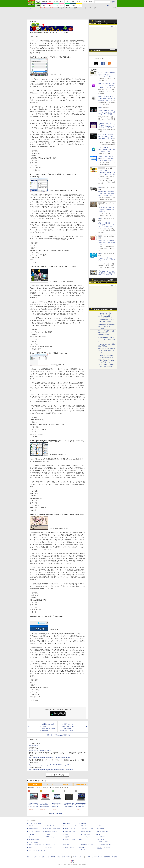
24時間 (99, 24)
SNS (90, 8)
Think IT (31, 826)
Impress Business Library (51, 831)
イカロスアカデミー (86, 837)
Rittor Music (66, 824)
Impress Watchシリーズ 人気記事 (103, 280)
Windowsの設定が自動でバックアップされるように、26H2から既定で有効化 (107, 315)
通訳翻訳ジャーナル (86, 831)
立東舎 (67, 834)
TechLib (83, 850)
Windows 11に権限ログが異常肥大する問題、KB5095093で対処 (106, 333)
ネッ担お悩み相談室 (34, 840)
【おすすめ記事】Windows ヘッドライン (105, 309)
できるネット (32, 848)
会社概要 (88, 857)
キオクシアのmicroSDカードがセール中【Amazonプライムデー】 (107, 260)
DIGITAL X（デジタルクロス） (52, 837)
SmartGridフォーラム (50, 826)
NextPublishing (48, 847)
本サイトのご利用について (34, 857)
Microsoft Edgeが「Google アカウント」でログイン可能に (107, 339)
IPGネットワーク (100, 839)
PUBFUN (98, 834)
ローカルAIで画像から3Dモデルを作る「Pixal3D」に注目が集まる (106, 209)
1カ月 (113, 24)
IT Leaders (32, 834)
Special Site (97, 50)
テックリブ (82, 848)
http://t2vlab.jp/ (33, 746)
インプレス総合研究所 (35, 831)
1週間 (106, 24)
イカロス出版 (83, 824)
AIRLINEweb (84, 826)
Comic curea (101, 829)
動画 (95, 8)
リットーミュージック (71, 826)
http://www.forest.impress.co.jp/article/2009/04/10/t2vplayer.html (49, 758)
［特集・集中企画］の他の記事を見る (58, 735)
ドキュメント (83, 8)
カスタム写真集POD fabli (104, 844)
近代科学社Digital (69, 847)
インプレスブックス (50, 844)
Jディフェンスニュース (87, 829)
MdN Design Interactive (87, 845)
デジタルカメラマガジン (35, 845)
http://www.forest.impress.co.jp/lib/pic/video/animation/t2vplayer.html (51, 770)
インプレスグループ (97, 857)
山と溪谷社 (66, 837)
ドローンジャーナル (34, 837)
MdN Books (84, 842)
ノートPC (35, 785)
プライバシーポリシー (78, 857)
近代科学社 (66, 845)
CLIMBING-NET (69, 842)
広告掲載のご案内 (55, 857)
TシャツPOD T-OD (70, 831)
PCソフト (50, 785)
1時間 (93, 24)
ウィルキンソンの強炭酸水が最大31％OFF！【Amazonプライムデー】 (107, 242)
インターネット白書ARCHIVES (37, 850)
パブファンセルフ (102, 836)
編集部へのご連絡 (66, 857)
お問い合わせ (46, 857)
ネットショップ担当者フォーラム (53, 829)
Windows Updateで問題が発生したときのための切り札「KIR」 (107, 351)
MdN (81, 840)
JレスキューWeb (85, 834)
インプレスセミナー (50, 834)
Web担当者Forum (33, 829)
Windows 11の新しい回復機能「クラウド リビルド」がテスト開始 (106, 326)
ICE (96, 824)
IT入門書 (65, 785)
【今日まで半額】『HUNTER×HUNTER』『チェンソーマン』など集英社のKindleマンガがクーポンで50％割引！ (107, 174)
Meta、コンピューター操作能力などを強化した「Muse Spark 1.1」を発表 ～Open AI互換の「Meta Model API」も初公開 (107, 138)
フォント (101, 8)
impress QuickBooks (102, 831)
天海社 (99, 826)
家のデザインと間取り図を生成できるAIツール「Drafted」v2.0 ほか (107, 74)
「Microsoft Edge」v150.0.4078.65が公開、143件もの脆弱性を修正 (107, 149)
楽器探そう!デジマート (71, 829)
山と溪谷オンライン (70, 839)
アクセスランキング (99, 21)
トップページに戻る (58, 775)
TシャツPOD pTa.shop (103, 842)
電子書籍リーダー (81, 785)
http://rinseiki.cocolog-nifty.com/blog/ (40, 750)
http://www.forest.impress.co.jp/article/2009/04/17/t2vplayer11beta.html (52, 765)
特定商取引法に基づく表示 (110, 857)
